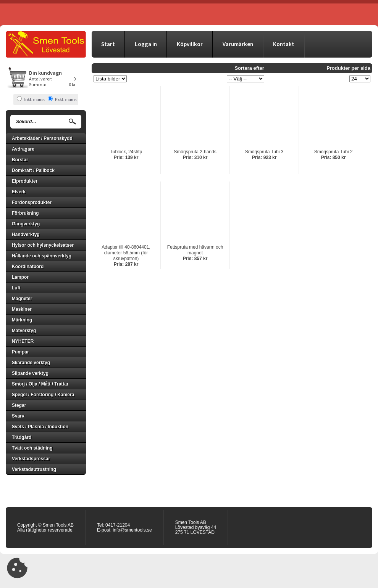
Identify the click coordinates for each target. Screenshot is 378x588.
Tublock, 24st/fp (126, 152)
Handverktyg (26, 235)
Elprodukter (25, 181)
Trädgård (22, 437)
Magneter (22, 299)
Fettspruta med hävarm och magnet (195, 250)
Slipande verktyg (30, 373)
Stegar (19, 405)
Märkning (22, 320)
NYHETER (23, 341)
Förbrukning (25, 213)
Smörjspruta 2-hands (195, 152)
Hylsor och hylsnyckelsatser (43, 245)
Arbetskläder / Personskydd (42, 138)
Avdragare (23, 149)
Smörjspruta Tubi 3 (264, 152)
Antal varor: (40, 79)
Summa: (38, 84)
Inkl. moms (34, 100)
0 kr (72, 84)
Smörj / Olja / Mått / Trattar (40, 384)
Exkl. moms (66, 100)
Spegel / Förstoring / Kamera (43, 395)
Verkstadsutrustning (34, 469)
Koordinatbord (28, 267)
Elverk (19, 192)
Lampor (20, 277)
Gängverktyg (26, 224)
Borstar (20, 160)
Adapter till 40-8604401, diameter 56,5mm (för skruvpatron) (126, 253)
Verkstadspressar (31, 459)
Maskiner (22, 309)
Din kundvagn (45, 73)
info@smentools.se (132, 530)
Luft (16, 288)
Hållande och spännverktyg (42, 256)
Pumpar (20, 352)
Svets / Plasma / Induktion (40, 427)
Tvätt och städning (32, 448)
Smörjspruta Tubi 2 (334, 152)
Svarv (18, 416)
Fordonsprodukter (32, 202)
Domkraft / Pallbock (33, 170)
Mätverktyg (24, 331)
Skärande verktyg (31, 363)
